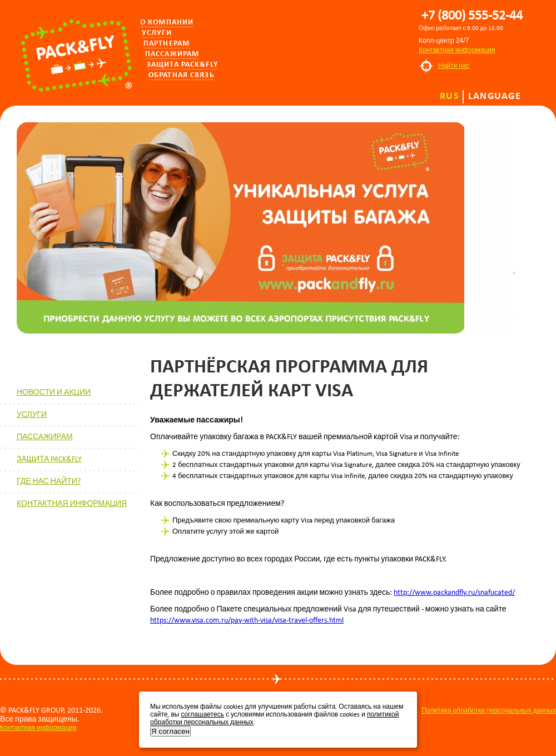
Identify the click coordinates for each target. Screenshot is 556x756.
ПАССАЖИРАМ (45, 437)
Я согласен (170, 731)
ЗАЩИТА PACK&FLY (49, 459)
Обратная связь (182, 75)
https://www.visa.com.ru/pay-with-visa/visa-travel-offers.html (247, 620)
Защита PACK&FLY (182, 65)
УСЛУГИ (32, 414)
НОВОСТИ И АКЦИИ (54, 392)
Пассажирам (172, 54)
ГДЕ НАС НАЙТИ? (49, 481)
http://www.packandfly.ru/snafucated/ (454, 592)
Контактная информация (457, 50)
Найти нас (454, 66)
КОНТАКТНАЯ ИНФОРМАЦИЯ (72, 503)
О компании (167, 23)
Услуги (157, 33)
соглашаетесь (202, 714)
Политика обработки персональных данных (489, 710)
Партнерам (167, 44)
